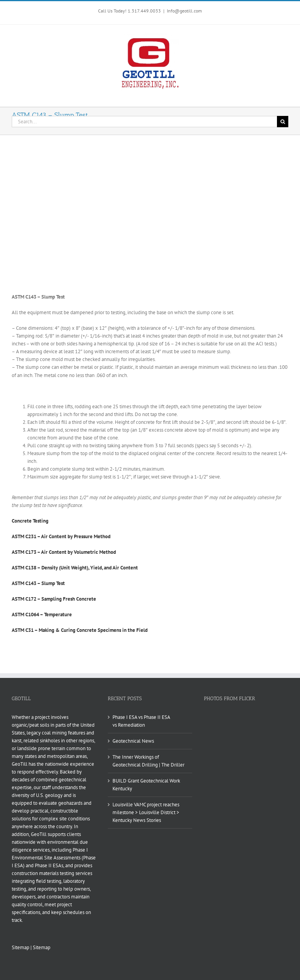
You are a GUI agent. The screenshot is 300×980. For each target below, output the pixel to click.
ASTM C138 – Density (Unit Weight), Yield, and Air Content (75, 568)
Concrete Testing (30, 521)
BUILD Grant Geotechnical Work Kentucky (146, 785)
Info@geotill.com (184, 11)
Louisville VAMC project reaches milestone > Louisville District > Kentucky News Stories (146, 812)
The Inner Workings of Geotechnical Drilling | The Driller (148, 761)
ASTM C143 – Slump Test (38, 583)
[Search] (283, 122)
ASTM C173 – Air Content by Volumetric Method (64, 552)
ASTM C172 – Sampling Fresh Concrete (54, 599)
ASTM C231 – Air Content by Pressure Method (61, 536)
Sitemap (21, 947)
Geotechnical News (133, 741)
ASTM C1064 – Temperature (42, 615)
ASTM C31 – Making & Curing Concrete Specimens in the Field (80, 630)
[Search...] (144, 122)
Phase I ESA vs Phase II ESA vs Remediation (141, 721)
